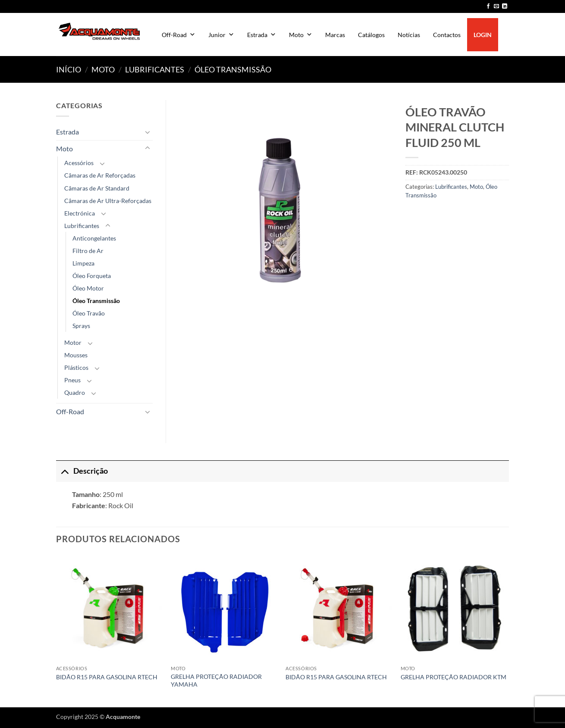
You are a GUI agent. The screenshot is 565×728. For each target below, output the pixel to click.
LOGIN (483, 35)
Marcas (335, 35)
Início (69, 69)
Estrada (262, 35)
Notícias (409, 35)
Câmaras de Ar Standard (97, 188)
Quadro (75, 392)
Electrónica (80, 213)
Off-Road (179, 35)
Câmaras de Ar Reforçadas (100, 175)
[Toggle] (148, 132)
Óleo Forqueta (92, 276)
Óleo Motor (88, 288)
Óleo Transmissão (233, 69)
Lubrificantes (155, 69)
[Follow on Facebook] (488, 6)
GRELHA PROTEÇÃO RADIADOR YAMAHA (216, 681)
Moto (301, 35)
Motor (73, 342)
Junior (221, 35)
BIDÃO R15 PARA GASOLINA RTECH (107, 677)
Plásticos (76, 367)
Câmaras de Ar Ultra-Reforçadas (108, 201)
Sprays (81, 326)
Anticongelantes (94, 238)
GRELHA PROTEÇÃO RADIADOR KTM (454, 677)
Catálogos (371, 35)
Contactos (447, 35)
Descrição (82, 471)
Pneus (72, 380)
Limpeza (83, 263)
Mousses (76, 355)
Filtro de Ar (88, 251)
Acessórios (79, 163)
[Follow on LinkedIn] (505, 6)
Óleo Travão (89, 313)
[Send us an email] (496, 6)
